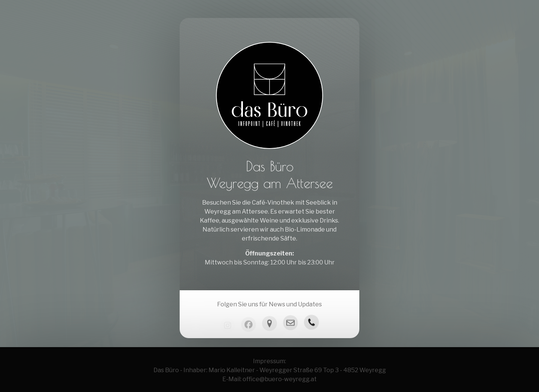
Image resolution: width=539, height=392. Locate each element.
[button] (290, 325)
